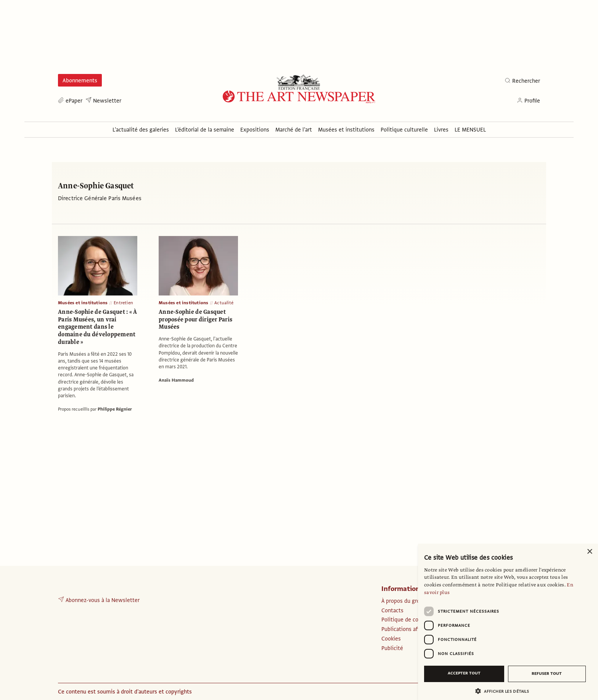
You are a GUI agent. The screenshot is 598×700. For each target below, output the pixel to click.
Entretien (123, 303)
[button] (505, 691)
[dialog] (508, 622)
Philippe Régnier (115, 409)
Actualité (224, 303)
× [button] (589, 552)
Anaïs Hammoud (176, 380)
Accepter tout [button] (464, 673)
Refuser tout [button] (547, 674)
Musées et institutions (83, 303)
